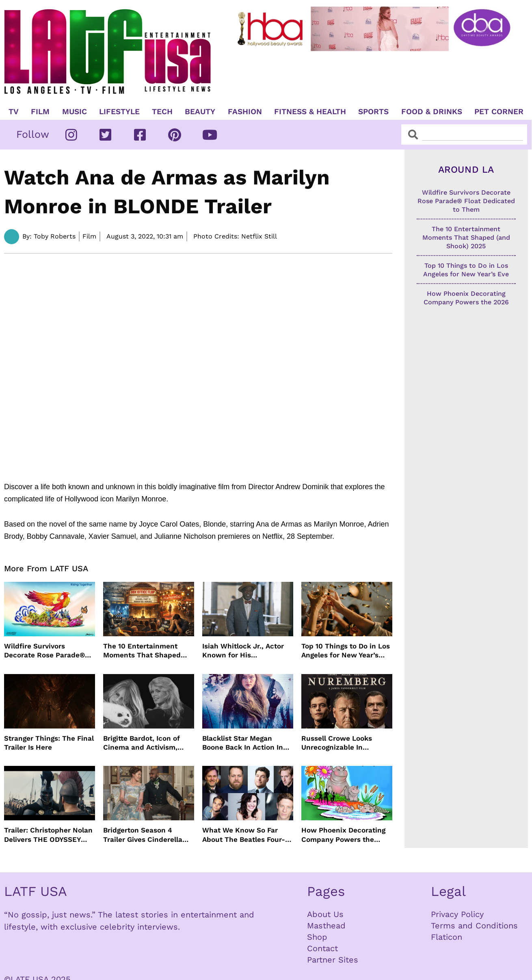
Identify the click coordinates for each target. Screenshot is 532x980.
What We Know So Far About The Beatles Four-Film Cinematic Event (244, 835)
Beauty (200, 112)
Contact (322, 948)
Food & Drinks (432, 112)
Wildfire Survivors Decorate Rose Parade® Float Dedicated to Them (46, 651)
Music (75, 112)
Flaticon (447, 937)
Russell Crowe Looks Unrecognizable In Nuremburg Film (337, 743)
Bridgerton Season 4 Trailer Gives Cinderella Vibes (143, 835)
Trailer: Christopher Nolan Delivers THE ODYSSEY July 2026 (48, 835)
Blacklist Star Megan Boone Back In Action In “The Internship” (243, 743)
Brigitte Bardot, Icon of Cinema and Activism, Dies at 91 (142, 743)
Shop (317, 937)
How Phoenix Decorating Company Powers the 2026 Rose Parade (343, 835)
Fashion (245, 112)
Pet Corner (499, 112)
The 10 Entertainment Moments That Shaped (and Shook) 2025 (142, 651)
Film (40, 112)
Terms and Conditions (474, 926)
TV (14, 112)
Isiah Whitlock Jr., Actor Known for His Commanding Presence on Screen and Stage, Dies (247, 651)
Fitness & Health (310, 112)
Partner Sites (333, 960)
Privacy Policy (457, 914)
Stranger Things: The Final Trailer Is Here (49, 743)
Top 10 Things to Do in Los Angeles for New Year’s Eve (346, 651)
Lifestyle (119, 112)
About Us (325, 914)
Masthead (326, 926)
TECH (162, 112)
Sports (373, 112)
